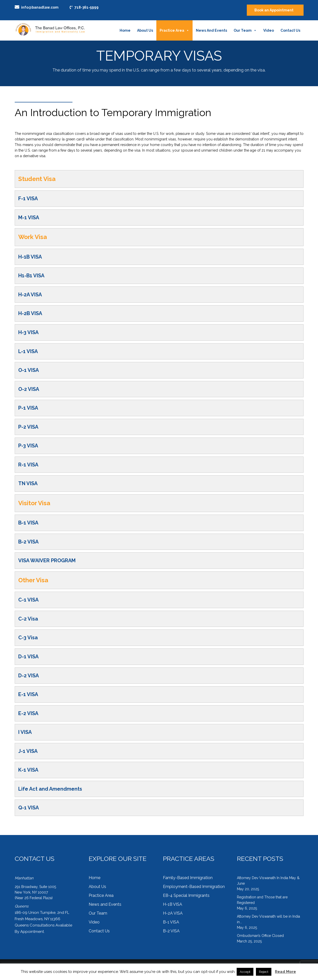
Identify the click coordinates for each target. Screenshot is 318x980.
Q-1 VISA (29, 808)
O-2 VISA (29, 389)
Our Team (245, 30)
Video (269, 30)
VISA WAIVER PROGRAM (47, 560)
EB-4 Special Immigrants (186, 895)
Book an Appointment (274, 10)
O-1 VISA (29, 370)
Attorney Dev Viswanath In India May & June (268, 881)
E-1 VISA (28, 694)
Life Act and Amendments (50, 789)
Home (125, 30)
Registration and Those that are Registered (262, 900)
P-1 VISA (28, 408)
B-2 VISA (28, 542)
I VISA (25, 732)
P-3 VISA (28, 446)
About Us (145, 30)
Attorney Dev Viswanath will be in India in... (268, 919)
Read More (285, 972)
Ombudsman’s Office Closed (260, 936)
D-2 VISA (29, 676)
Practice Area (174, 30)
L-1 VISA (28, 351)
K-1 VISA (28, 770)
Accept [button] (245, 972)
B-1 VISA (28, 523)
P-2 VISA (28, 427)
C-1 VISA (28, 600)
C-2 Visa (28, 619)
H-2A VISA (30, 295)
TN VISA (28, 483)
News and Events (211, 30)
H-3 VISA (28, 332)
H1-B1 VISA (31, 276)
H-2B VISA (30, 313)
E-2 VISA (28, 713)
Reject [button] (264, 972)
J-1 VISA (28, 751)
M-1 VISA (29, 217)
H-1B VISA (30, 257)
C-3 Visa (28, 638)
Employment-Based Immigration (194, 887)
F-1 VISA (28, 198)
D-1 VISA (28, 657)
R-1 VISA (28, 465)
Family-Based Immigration (188, 878)
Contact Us (290, 30)
